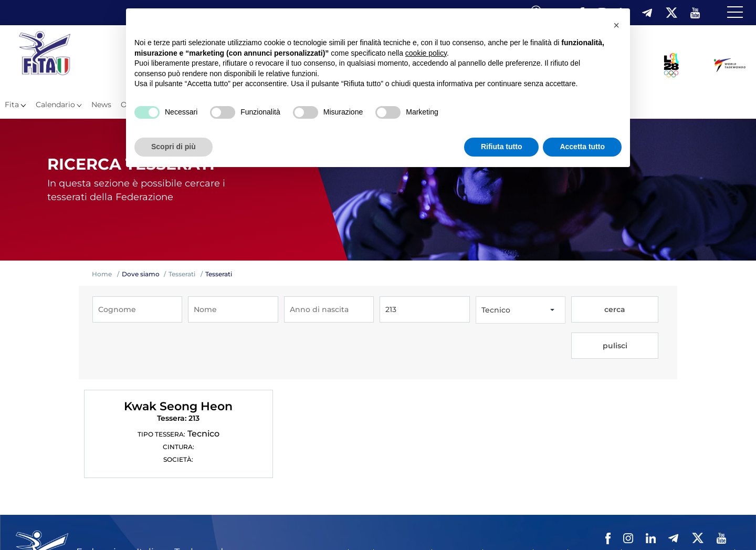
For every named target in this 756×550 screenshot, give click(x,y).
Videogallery (508, 509)
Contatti (550, 509)
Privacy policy (595, 509)
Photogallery (457, 509)
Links (361, 509)
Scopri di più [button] (174, 147)
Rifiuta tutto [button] (502, 147)
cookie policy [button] (426, 53)
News (101, 105)
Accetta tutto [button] (582, 147)
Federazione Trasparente (303, 509)
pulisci (638, 310)
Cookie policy (648, 509)
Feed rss (717, 509)
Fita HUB (276, 523)
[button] (616, 25)
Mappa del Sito (403, 509)
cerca (593, 310)
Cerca (687, 509)
